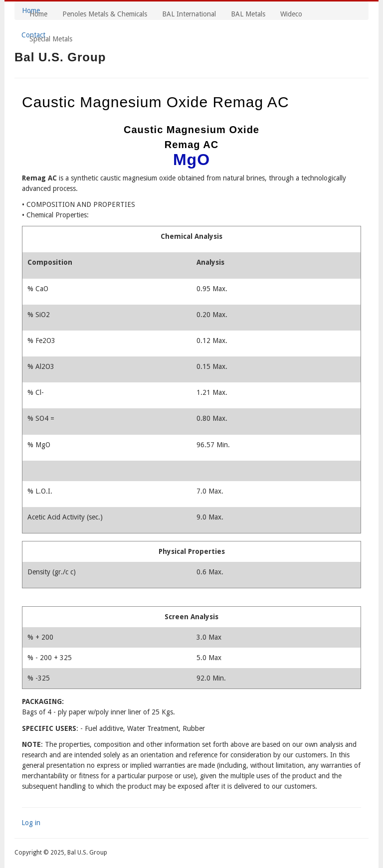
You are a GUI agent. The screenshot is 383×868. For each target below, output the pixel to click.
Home (38, 14)
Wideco (291, 14)
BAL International (189, 14)
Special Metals (51, 39)
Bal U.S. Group (60, 57)
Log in (31, 823)
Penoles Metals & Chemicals (105, 14)
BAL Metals (248, 14)
